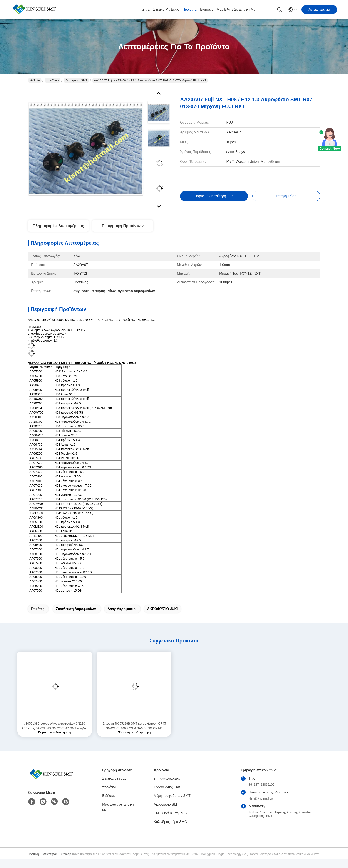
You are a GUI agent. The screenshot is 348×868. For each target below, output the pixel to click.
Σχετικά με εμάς (166, 9)
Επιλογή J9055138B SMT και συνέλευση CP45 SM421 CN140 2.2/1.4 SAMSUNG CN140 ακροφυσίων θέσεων (134, 726)
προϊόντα (190, 9)
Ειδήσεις (207, 9)
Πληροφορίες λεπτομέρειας (58, 226)
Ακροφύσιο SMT (76, 80)
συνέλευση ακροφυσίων (76, 609)
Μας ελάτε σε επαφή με (236, 9)
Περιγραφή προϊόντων (123, 226)
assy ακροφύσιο (121, 609)
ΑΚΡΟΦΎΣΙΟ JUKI (162, 609)
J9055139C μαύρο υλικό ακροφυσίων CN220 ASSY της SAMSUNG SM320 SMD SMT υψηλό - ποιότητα (55, 726)
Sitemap (65, 854)
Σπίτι (146, 9)
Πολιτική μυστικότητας (43, 854)
